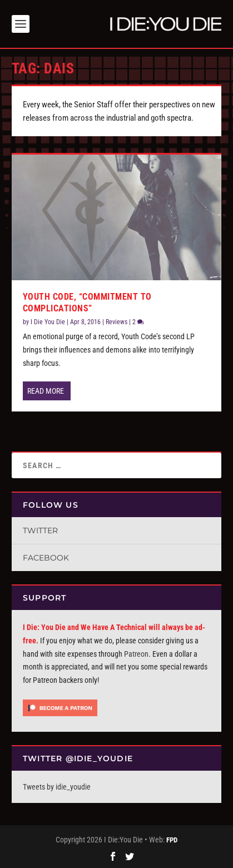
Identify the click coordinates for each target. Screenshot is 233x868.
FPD (172, 840)
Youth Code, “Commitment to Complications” (87, 302)
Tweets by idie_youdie (57, 787)
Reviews (116, 322)
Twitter (40, 530)
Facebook (46, 558)
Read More (46, 391)
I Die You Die (48, 322)
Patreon (136, 654)
